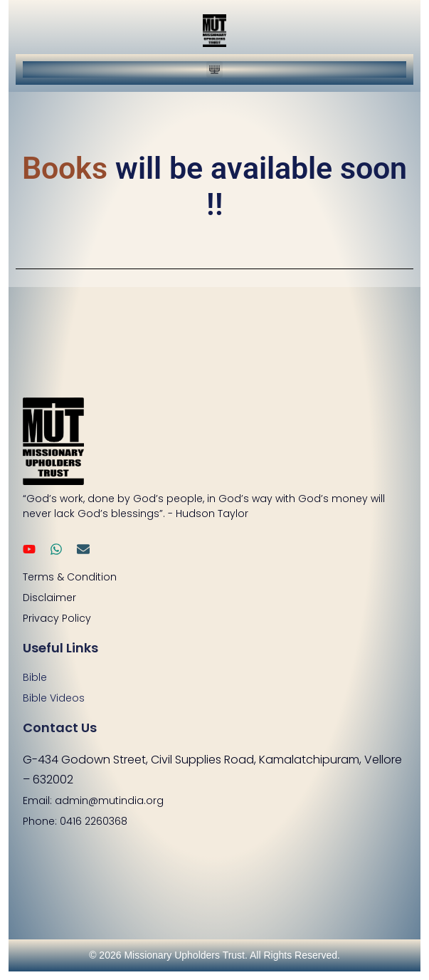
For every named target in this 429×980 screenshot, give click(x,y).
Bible (35, 677)
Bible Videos (54, 698)
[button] (214, 69)
